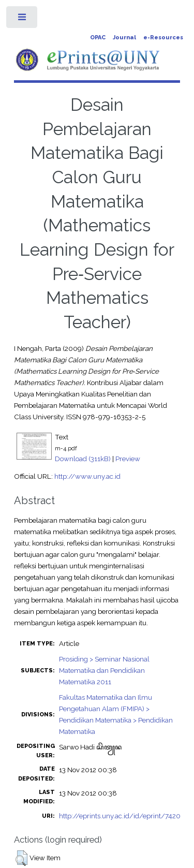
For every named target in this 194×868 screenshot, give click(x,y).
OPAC (98, 38)
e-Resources (163, 38)
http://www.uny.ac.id (87, 476)
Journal (124, 38)
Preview (128, 459)
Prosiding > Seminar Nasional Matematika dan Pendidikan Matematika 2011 (104, 670)
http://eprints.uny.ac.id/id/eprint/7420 (120, 816)
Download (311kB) (83, 459)
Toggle (23, 19)
